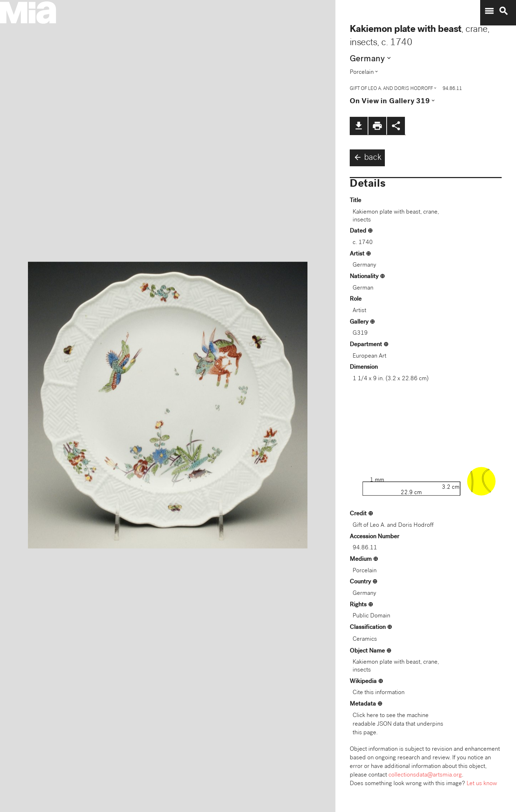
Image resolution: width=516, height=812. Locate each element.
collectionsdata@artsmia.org (425, 775)
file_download (359, 126)
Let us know (482, 784)
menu (489, 11)
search (503, 11)
